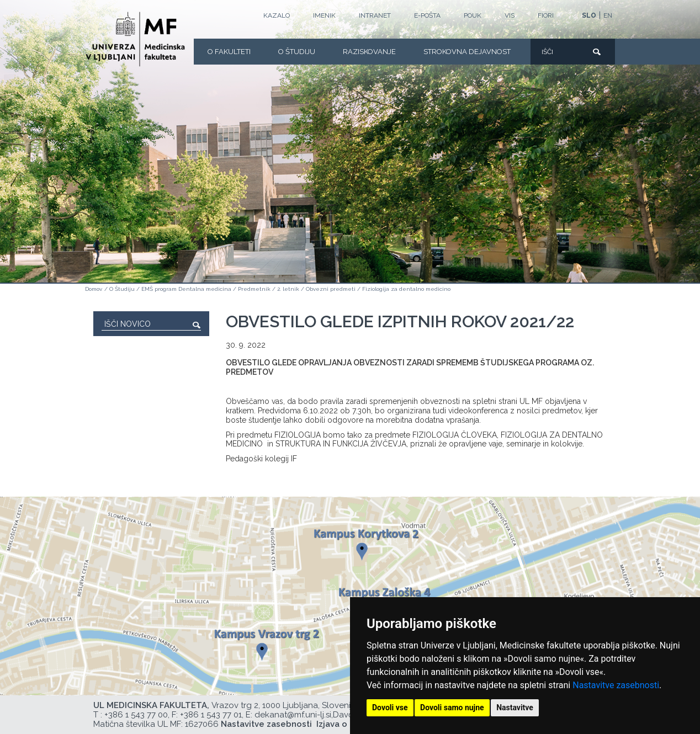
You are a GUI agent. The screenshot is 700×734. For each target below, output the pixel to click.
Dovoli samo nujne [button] (452, 708)
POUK (473, 15)
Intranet (375, 15)
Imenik (324, 15)
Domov (94, 289)
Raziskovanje (369, 52)
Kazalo (277, 15)
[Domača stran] (135, 39)
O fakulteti (229, 52)
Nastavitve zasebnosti (616, 685)
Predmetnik (254, 289)
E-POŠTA (427, 15)
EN (608, 15)
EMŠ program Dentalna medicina (186, 289)
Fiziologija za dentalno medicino (406, 289)
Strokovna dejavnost (467, 52)
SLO (589, 15)
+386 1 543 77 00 (136, 715)
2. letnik (288, 289)
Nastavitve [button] (515, 708)
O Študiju (297, 52)
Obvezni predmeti (331, 289)
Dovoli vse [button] (390, 708)
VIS (510, 15)
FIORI (546, 15)
